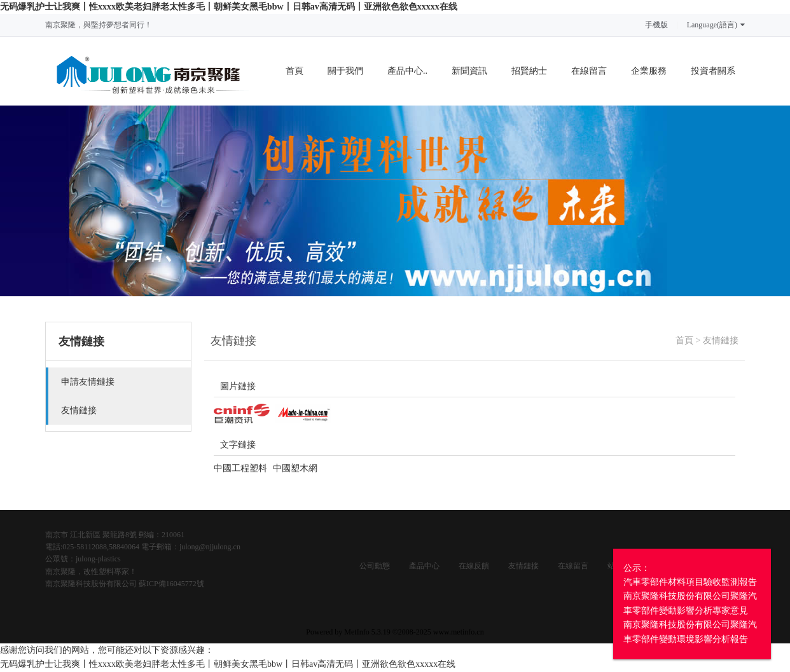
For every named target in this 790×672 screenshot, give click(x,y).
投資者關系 (713, 71)
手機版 (656, 25)
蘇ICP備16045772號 (171, 584)
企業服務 (649, 71)
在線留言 (589, 71)
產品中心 (424, 566)
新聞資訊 (469, 71)
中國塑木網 (295, 468)
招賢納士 (529, 71)
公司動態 (375, 566)
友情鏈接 (721, 340)
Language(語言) (716, 25)
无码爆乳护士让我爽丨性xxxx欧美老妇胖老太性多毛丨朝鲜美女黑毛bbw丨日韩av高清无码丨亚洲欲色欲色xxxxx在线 (229, 7)
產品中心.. (407, 71)
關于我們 (345, 71)
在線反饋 (474, 566)
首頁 (295, 71)
